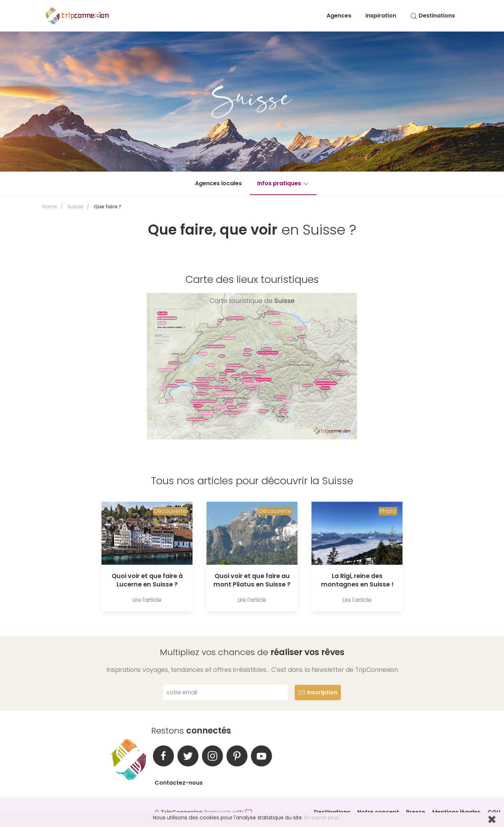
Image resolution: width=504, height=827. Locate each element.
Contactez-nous (179, 783)
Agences (339, 16)
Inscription (318, 692)
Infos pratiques (283, 183)
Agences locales (218, 183)
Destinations (433, 16)
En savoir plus (321, 818)
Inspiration (381, 16)
